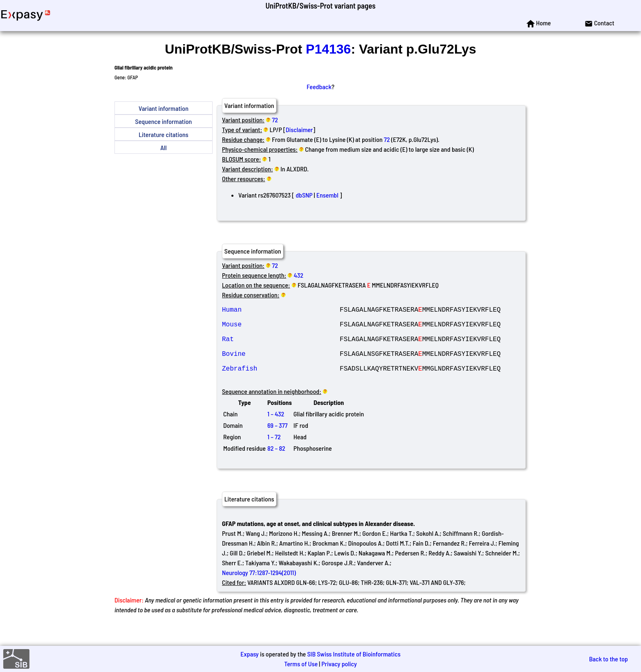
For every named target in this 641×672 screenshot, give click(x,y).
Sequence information (164, 121)
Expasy (249, 654)
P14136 (328, 49)
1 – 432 (276, 430)
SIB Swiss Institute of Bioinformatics (354, 654)
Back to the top (609, 659)
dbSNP (304, 195)
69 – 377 (277, 442)
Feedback (319, 87)
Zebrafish (281, 383)
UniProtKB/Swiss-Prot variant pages (320, 6)
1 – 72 (274, 453)
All (163, 147)
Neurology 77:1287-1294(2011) (259, 589)
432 (299, 275)
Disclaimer (299, 129)
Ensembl (327, 195)
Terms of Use (301, 664)
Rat (281, 347)
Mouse (281, 329)
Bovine (281, 365)
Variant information (164, 108)
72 (275, 120)
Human (281, 311)
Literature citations (164, 134)
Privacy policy (339, 664)
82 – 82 (276, 464)
